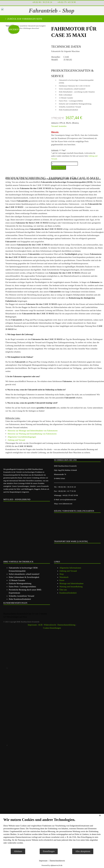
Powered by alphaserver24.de (52, 865)
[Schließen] (100, 816)
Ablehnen (18, 851)
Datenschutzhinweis (57, 861)
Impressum (43, 861)
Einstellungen (49, 851)
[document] (52, 833)
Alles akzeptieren (83, 851)
